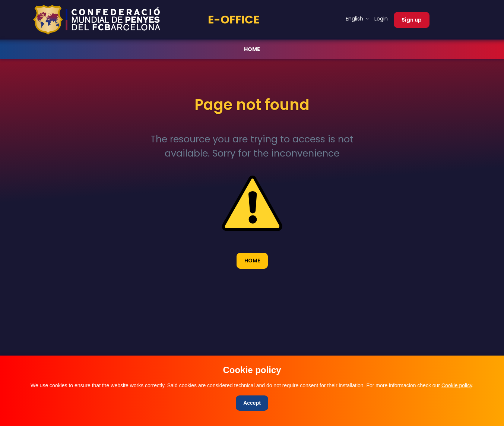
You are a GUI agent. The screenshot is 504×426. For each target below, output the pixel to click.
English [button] (355, 19)
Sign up (412, 20)
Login (381, 19)
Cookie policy (457, 385)
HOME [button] (252, 261)
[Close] (252, 403)
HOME (252, 49)
